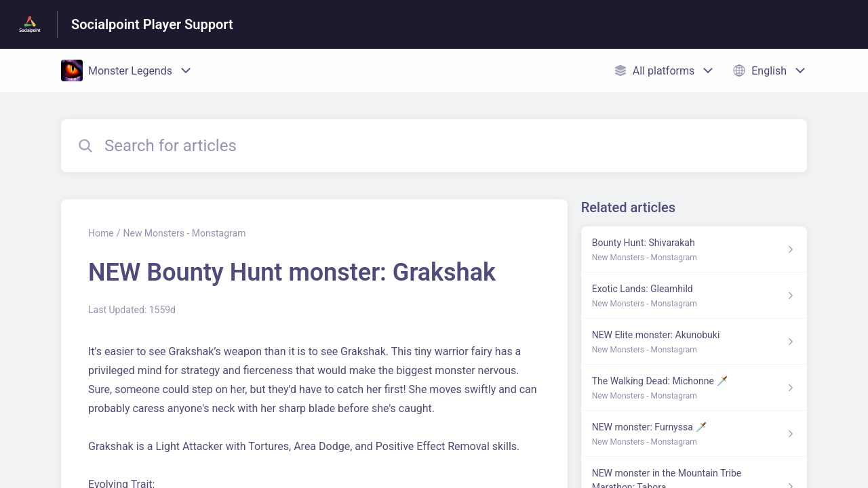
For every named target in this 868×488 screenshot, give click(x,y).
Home (101, 233)
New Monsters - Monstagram (184, 233)
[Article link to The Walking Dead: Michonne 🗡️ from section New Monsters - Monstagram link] (694, 388)
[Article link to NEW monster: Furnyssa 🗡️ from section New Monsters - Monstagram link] (694, 434)
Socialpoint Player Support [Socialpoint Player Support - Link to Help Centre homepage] (152, 24)
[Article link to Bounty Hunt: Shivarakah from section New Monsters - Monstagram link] (694, 249)
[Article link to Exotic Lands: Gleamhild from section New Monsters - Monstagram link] (694, 296)
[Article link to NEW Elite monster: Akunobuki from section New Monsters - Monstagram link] (694, 342)
